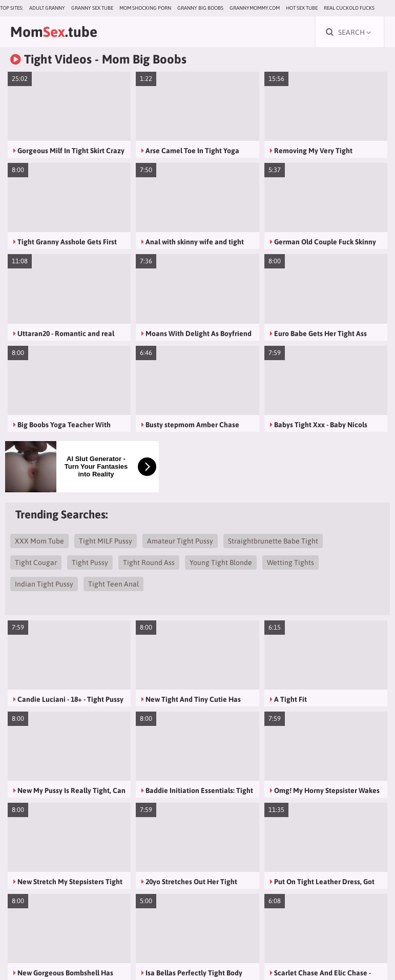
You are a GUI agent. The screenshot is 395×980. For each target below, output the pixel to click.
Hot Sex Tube (302, 8)
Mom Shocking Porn (145, 8)
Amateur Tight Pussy (180, 541)
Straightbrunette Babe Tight (273, 541)
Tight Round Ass (149, 562)
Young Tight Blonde (221, 562)
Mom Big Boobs (144, 59)
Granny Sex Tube (92, 8)
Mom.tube (54, 32)
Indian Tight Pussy (44, 584)
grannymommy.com (255, 8)
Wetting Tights (290, 562)
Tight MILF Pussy (106, 541)
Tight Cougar (36, 562)
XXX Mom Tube (39, 541)
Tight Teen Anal (113, 584)
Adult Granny (47, 8)
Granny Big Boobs (200, 8)
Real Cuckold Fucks (349, 8)
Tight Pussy (90, 562)
